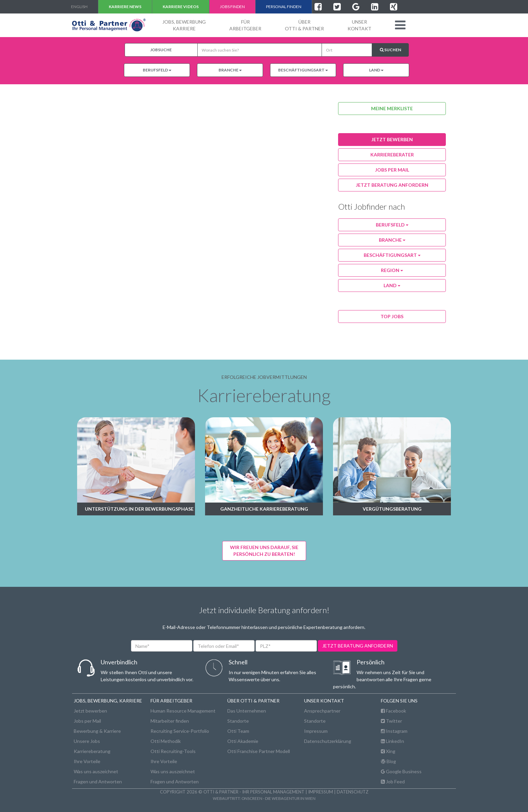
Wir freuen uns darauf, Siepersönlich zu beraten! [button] (264, 551)
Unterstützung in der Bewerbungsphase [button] (139, 509)
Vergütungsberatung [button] (392, 509)
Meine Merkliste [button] (392, 108)
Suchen (390, 50)
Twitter (391, 721)
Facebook (393, 711)
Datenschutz (353, 792)
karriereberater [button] (392, 155)
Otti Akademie (243, 741)
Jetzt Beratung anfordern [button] (392, 185)
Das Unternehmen (247, 711)
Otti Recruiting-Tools (173, 751)
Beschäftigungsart (303, 70)
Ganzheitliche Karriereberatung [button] (264, 509)
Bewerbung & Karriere (97, 731)
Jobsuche (161, 50)
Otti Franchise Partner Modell (259, 751)
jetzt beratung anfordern (358, 646)
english (79, 7)
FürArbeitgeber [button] (245, 25)
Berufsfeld (157, 70)
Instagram (394, 731)
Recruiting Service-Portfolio (180, 731)
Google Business (401, 771)
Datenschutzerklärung (328, 741)
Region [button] (392, 270)
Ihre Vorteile (87, 761)
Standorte (238, 721)
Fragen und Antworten (98, 781)
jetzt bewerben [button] (392, 139)
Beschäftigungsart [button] (392, 255)
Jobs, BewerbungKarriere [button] (184, 25)
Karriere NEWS (125, 7)
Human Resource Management (183, 711)
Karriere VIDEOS (181, 7)
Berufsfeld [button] (392, 225)
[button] (400, 25)
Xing (388, 751)
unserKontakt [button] (359, 25)
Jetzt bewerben (90, 711)
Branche (230, 70)
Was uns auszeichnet (96, 771)
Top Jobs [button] (392, 316)
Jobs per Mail (87, 721)
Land (376, 70)
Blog (388, 761)
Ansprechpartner (322, 711)
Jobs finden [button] (232, 7)
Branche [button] (392, 240)
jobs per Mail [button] (392, 170)
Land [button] (392, 285)
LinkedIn (392, 741)
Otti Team (238, 731)
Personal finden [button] (284, 7)
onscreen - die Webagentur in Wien (278, 798)
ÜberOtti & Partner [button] (304, 25)
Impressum (316, 731)
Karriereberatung (92, 751)
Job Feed (393, 781)
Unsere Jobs (87, 741)
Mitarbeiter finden (170, 721)
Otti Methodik (166, 741)
